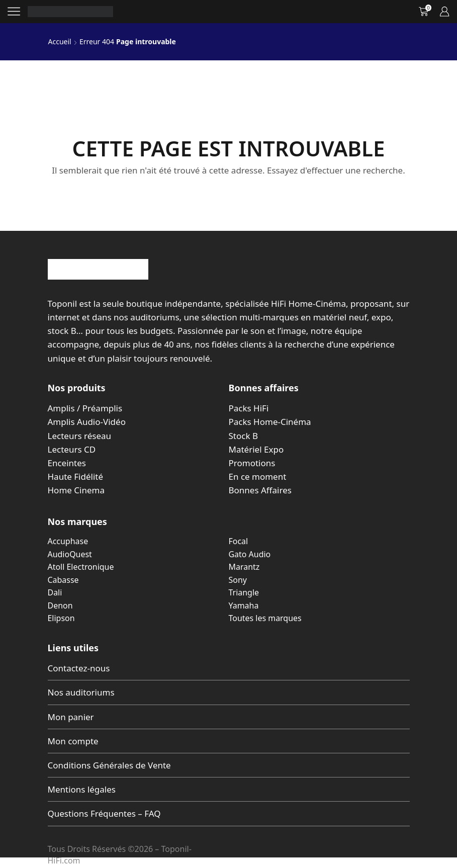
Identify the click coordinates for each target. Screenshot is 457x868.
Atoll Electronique (81, 567)
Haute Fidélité (76, 476)
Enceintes (67, 463)
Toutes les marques (265, 618)
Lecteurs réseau (80, 436)
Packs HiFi (249, 408)
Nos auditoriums (81, 692)
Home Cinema (76, 490)
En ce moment (258, 476)
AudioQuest (70, 554)
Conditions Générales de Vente (109, 765)
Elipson (61, 618)
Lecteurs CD (72, 449)
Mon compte (73, 741)
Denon (60, 605)
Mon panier (71, 717)
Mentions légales (82, 789)
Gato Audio (250, 554)
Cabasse (63, 580)
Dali (55, 592)
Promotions (252, 463)
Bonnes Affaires (260, 490)
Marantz (244, 567)
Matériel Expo (256, 449)
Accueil (60, 41)
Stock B (243, 436)
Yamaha (244, 605)
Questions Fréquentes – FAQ (104, 813)
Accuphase (68, 541)
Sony (238, 580)
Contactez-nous (79, 668)
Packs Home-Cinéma (270, 422)
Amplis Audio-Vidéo (87, 422)
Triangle (244, 592)
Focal (239, 541)
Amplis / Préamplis (85, 408)
